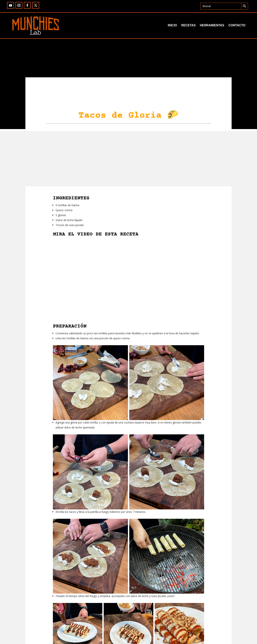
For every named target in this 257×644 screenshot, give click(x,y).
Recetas (188, 25)
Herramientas (212, 25)
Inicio (172, 25)
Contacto (237, 25)
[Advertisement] (128, 158)
